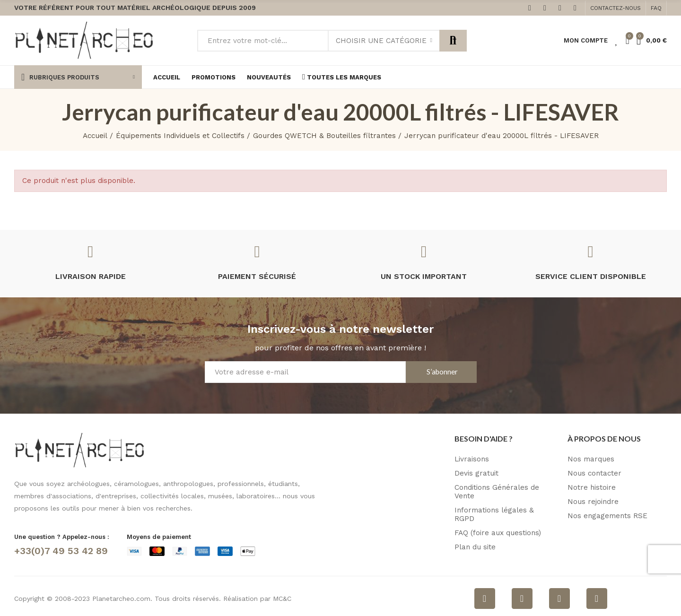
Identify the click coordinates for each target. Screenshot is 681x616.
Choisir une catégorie (381, 41)
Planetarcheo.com (121, 599)
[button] (616, 8)
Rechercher (453, 41)
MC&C (282, 599)
